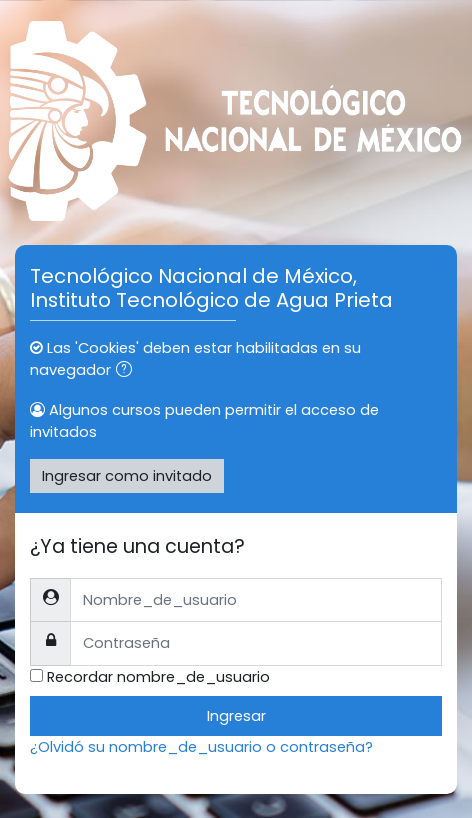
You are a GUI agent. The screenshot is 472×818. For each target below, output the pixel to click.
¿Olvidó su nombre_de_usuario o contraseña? (201, 747)
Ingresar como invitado (127, 476)
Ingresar (236, 716)
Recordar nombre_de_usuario (158, 677)
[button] (128, 371)
